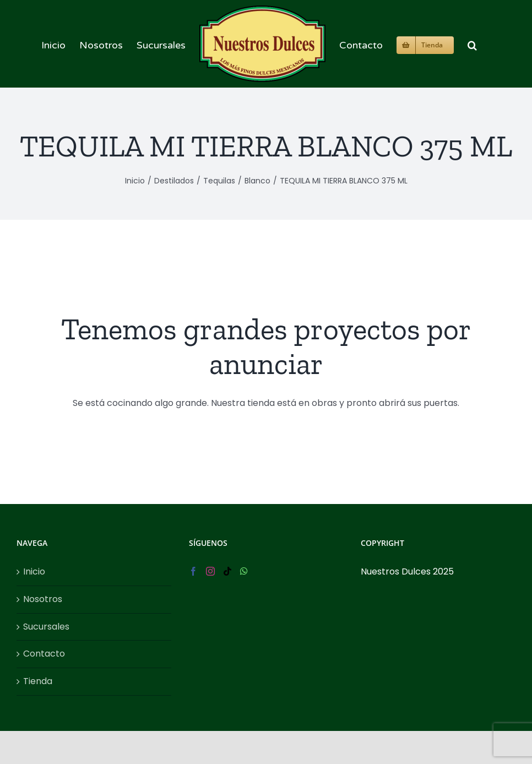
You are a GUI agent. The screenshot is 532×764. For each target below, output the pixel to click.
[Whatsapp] (244, 571)
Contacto (44, 654)
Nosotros (43, 599)
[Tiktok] (227, 571)
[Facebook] (193, 571)
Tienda (38, 681)
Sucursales (46, 627)
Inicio (34, 571)
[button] (472, 44)
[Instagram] (210, 571)
